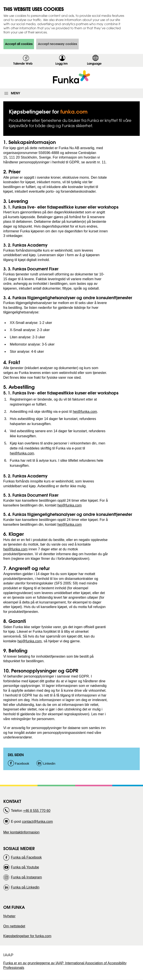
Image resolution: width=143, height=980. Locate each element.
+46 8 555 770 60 (37, 811)
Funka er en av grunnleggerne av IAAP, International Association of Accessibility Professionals (65, 965)
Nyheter (9, 916)
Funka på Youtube (25, 867)
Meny (15, 93)
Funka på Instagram (26, 877)
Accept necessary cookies (57, 44)
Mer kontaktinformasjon (21, 832)
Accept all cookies (19, 44)
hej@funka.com (85, 412)
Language (94, 64)
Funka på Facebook (26, 857)
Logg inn (63, 64)
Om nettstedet (14, 926)
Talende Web (23, 64)
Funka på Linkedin (25, 887)
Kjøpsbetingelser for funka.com (27, 936)
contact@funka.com (37, 822)
